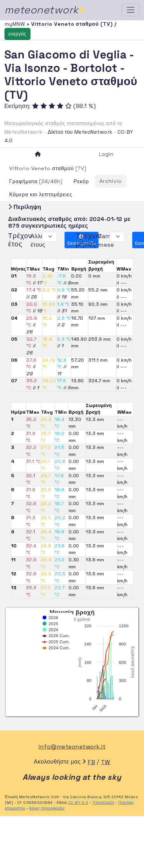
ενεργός (17, 34)
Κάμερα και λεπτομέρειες (41, 194)
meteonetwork (45, 10)
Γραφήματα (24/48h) (36, 181)
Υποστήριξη (104, 803)
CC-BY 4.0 (78, 803)
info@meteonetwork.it (72, 747)
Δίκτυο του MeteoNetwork (80, 132)
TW (106, 762)
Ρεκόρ (81, 181)
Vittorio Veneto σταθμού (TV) (48, 168)
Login (106, 154)
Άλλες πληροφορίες (47, 808)
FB (91, 762)
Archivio (111, 181)
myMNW (16, 24)
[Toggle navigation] (131, 10)
